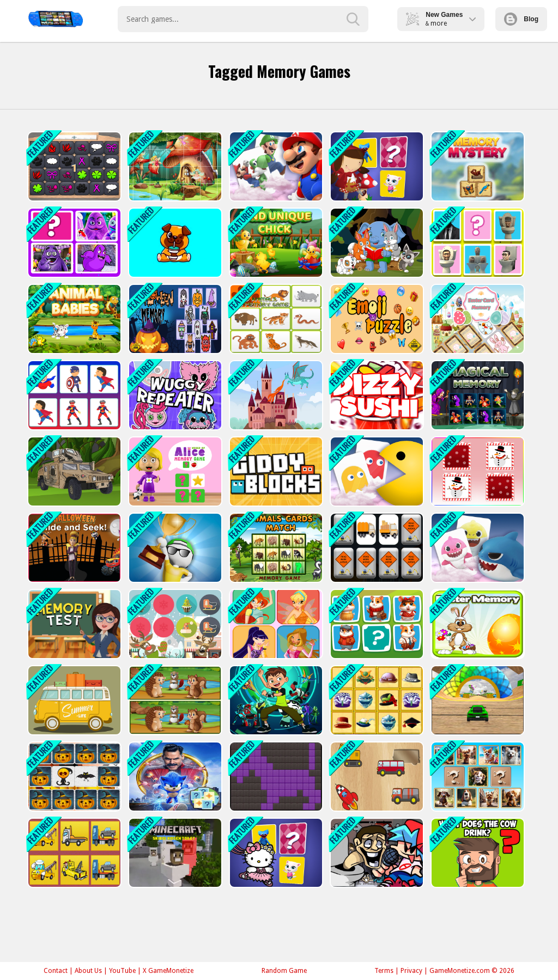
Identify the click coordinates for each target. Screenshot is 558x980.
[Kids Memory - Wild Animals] (275, 319)
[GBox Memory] (73, 166)
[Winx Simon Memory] (275, 624)
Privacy (411, 971)
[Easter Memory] (477, 624)
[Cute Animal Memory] (376, 243)
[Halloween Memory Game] (174, 319)
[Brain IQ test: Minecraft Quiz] (477, 853)
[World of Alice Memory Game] (174, 471)
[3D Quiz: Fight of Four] (174, 548)
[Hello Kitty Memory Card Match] (275, 853)
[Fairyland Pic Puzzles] (174, 166)
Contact (56, 971)
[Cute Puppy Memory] (174, 243)
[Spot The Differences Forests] (174, 700)
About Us (88, 971)
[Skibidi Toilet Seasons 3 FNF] (376, 853)
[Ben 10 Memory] (275, 700)
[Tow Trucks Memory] (73, 853)
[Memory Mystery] (477, 166)
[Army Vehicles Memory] (73, 471)
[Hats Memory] (376, 700)
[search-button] (353, 19)
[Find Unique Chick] (275, 243)
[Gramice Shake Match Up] (73, 243)
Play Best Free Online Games (55, 19)
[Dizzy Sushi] (376, 395)
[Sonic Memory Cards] (174, 777)
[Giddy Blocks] (275, 471)
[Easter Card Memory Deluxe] (477, 319)
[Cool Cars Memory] (73, 700)
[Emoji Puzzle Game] (376, 319)
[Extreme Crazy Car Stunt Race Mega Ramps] (477, 700)
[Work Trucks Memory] (376, 548)
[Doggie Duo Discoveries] (477, 777)
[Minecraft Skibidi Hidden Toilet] (174, 853)
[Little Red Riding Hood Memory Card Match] (376, 166)
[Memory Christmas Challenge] (174, 624)
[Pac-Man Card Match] (376, 471)
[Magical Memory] (477, 395)
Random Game (284, 971)
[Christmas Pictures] (477, 471)
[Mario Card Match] (275, 166)
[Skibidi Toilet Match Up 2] (477, 243)
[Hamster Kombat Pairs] (376, 624)
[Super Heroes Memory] (73, 395)
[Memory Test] (73, 624)
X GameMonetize (168, 971)
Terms (384, 971)
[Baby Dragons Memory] (275, 395)
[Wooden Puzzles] (376, 777)
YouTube (122, 971)
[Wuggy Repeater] (174, 395)
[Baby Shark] (477, 548)
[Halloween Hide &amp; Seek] (73, 548)
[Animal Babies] (73, 319)
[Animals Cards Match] (275, 548)
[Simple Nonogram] (275, 777)
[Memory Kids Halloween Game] (73, 777)
